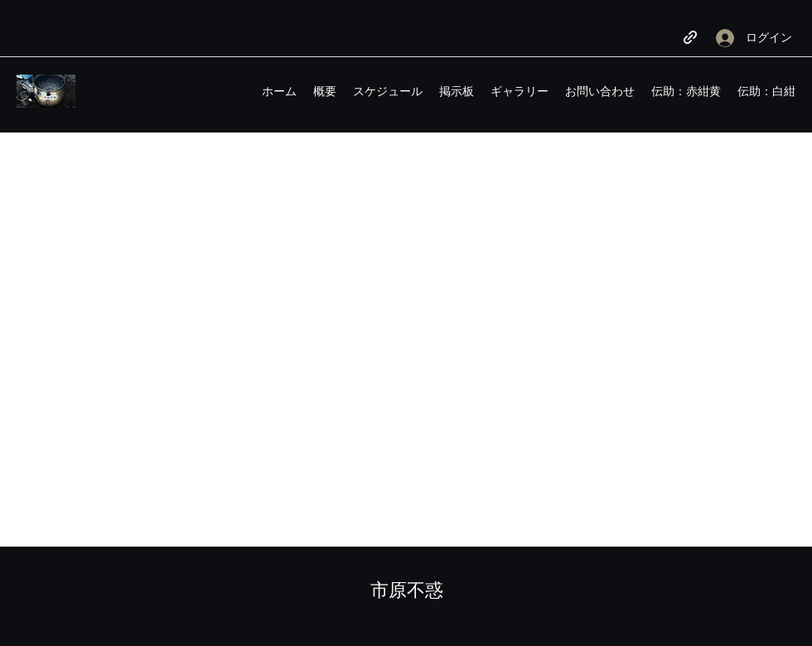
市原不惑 (407, 590)
